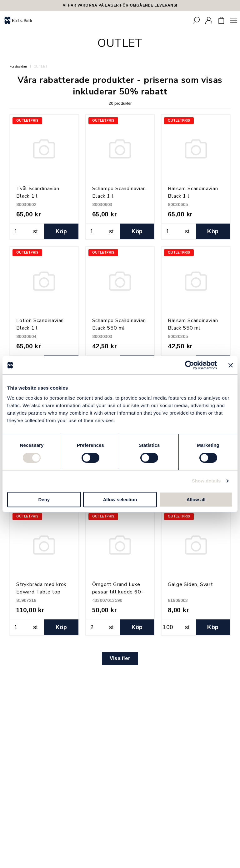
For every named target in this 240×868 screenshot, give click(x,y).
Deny (44, 500)
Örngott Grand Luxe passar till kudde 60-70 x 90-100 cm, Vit (118, 592)
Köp (61, 231)
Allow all (196, 500)
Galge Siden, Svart (190, 584)
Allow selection (120, 500)
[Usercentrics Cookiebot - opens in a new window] (190, 365)
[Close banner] (231, 365)
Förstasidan (18, 66)
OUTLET (41, 66)
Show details (206, 481)
